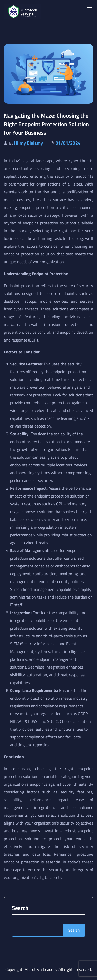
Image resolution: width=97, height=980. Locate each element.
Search (20, 908)
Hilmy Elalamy (28, 143)
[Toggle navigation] (89, 9)
